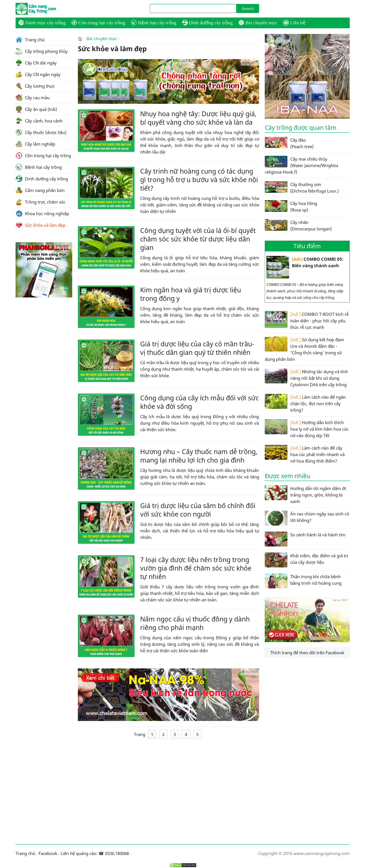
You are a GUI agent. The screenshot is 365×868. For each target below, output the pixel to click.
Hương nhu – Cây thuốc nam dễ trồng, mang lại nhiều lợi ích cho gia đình (199, 455)
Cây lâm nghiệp (35, 144)
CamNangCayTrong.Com (47, 9)
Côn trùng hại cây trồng (98, 23)
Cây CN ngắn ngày (38, 74)
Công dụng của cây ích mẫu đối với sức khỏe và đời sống (199, 402)
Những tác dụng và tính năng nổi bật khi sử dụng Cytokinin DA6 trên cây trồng (306, 378)
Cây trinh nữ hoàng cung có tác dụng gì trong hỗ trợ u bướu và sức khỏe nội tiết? (199, 179)
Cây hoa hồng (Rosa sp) (291, 206)
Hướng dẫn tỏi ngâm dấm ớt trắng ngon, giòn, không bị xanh (305, 495)
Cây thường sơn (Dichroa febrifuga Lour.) (302, 187)
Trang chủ (30, 40)
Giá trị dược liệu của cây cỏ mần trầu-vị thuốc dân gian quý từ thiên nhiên (197, 348)
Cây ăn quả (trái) (36, 109)
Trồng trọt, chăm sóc (40, 202)
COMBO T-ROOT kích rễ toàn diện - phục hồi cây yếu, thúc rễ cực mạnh (307, 320)
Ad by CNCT (250, 62)
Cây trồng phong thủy (42, 51)
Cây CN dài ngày (36, 63)
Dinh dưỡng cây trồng (207, 23)
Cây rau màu (33, 98)
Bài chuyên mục (258, 23)
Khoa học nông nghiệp (42, 213)
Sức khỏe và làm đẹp (40, 225)
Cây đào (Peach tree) (289, 143)
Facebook (48, 853)
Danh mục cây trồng (42, 23)
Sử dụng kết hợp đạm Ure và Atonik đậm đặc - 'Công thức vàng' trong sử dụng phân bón (304, 349)
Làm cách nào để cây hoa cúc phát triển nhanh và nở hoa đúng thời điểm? (305, 454)
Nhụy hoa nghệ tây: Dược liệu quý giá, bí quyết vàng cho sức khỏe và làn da (198, 118)
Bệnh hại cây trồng (153, 23)
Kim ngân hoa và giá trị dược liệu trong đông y (191, 294)
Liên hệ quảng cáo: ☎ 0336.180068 (95, 853)
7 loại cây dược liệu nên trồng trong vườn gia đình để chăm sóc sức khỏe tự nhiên (196, 568)
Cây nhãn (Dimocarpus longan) (298, 225)
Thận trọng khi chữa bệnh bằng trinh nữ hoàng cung (303, 581)
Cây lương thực (35, 86)
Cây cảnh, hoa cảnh (39, 121)
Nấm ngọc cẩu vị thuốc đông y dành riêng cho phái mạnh (195, 623)
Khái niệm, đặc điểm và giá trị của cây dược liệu (306, 560)
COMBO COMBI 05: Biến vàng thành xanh (305, 267)
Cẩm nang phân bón (40, 190)
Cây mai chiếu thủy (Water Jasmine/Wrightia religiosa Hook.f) (301, 165)
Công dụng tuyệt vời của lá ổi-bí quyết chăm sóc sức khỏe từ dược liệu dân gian (198, 239)
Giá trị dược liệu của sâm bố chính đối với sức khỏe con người (198, 509)
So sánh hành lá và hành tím (305, 539)
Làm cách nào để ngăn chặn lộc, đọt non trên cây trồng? (305, 403)
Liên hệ (294, 23)
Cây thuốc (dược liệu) (41, 132)
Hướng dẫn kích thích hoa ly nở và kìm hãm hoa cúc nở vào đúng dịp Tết (307, 429)
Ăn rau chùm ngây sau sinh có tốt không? (307, 518)
